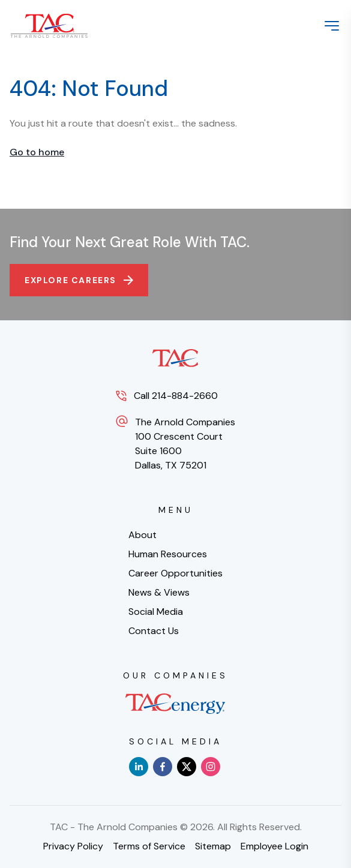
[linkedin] (139, 767)
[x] (187, 767)
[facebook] (163, 767)
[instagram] (211, 767)
